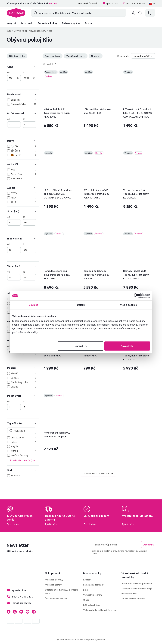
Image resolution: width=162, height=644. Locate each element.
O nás (86, 600)
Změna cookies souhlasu (133, 599)
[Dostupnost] (23, 94)
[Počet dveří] (23, 396)
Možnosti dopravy (54, 580)
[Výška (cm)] (23, 266)
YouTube (21, 612)
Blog (85, 590)
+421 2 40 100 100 (134, 3)
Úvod (9, 31)
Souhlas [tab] (33, 305)
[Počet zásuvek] (23, 113)
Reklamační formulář (93, 585)
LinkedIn (34, 612)
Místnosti (27, 23)
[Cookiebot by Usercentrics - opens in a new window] (136, 296)
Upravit (81, 346)
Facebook (9, 612)
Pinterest (28, 612)
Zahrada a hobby (48, 23)
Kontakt (87, 580)
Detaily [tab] (81, 305)
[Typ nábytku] (23, 423)
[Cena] (23, 67)
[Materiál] (23, 164)
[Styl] (23, 470)
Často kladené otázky (56, 599)
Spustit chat (110, 3)
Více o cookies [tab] (128, 305)
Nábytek (11, 23)
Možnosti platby (53, 585)
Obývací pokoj (20, 31)
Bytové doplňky (71, 23)
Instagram (15, 612)
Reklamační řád (129, 594)
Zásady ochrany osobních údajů (137, 589)
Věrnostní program (92, 595)
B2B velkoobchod (92, 605)
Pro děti (90, 23)
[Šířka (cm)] (23, 211)
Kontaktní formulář (88, 3)
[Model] (23, 188)
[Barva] (23, 141)
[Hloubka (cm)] (23, 238)
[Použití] (23, 368)
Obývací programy (38, 31)
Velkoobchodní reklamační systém (100, 610)
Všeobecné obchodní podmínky (137, 583)
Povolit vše (127, 346)
